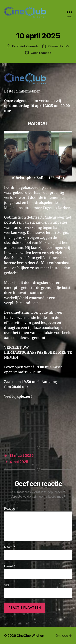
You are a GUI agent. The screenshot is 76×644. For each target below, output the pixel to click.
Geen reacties (41, 53)
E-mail (10, 566)
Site (7, 585)
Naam (10, 547)
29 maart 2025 (58, 46)
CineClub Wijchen (30, 636)
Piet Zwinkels (29, 46)
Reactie (11, 509)
